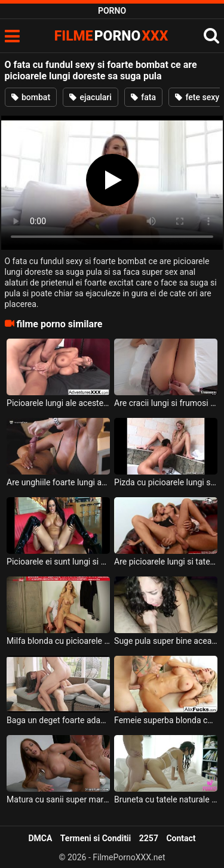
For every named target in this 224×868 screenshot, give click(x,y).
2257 (149, 838)
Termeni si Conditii (96, 838)
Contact (181, 838)
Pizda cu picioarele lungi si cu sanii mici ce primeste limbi (166, 482)
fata (143, 97)
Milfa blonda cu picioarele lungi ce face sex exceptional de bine (58, 641)
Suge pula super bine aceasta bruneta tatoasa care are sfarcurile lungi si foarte (166, 641)
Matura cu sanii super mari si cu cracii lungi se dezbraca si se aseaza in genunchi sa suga (58, 799)
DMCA (40, 838)
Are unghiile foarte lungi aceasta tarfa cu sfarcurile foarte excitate (58, 482)
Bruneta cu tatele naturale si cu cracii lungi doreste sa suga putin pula (166, 799)
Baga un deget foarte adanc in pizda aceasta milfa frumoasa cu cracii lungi (58, 720)
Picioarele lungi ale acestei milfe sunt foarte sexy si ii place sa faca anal (58, 403)
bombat (31, 97)
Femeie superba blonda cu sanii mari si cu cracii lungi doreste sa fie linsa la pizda (166, 720)
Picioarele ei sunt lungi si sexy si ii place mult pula (58, 562)
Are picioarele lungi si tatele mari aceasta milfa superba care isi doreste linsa (166, 562)
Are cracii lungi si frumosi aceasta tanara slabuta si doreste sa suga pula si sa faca (166, 403)
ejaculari (90, 97)
